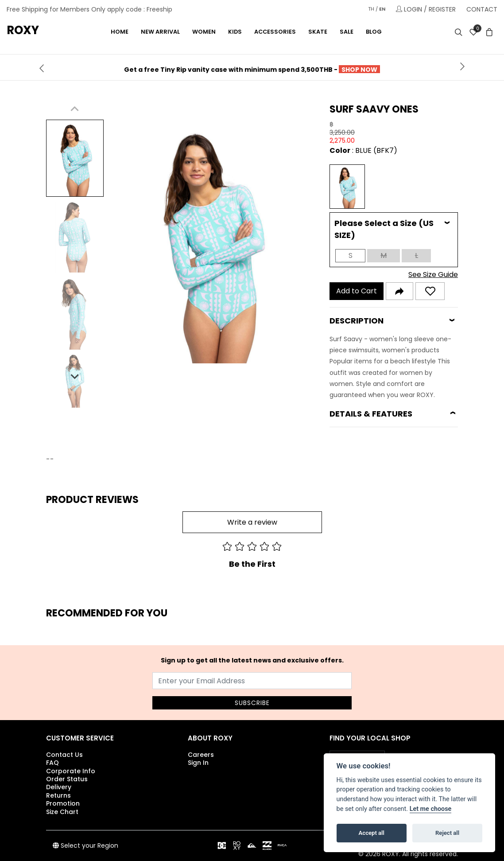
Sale (347, 32)
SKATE (318, 32)
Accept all (372, 833)
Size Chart (62, 812)
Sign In (198, 763)
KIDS (235, 32)
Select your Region (85, 845)
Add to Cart (357, 291)
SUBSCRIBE (252, 703)
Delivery (59, 787)
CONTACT (482, 9)
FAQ (52, 763)
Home (120, 32)
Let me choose (431, 809)
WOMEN (204, 32)
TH (371, 9)
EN (382, 9)
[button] (75, 158)
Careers (201, 755)
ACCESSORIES (275, 32)
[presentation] (42, 67)
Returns (58, 795)
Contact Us (64, 755)
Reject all (447, 833)
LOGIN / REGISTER (426, 9)
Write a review (252, 522)
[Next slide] (75, 376)
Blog (374, 32)
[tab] (394, 229)
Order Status (67, 779)
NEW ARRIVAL (160, 32)
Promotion (63, 803)
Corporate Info (71, 771)
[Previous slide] (75, 109)
